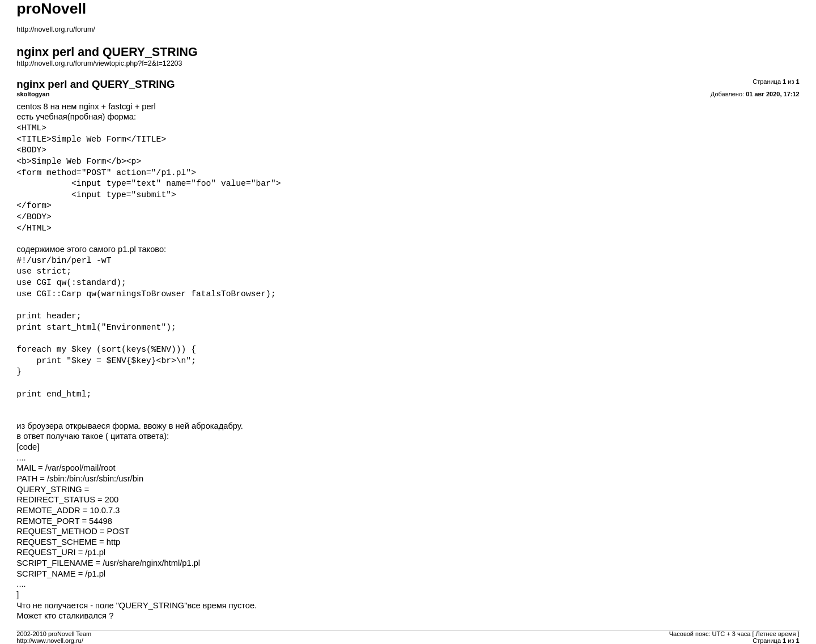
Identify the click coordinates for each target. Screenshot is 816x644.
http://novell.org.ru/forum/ (56, 29)
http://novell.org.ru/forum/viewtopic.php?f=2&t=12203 (99, 63)
